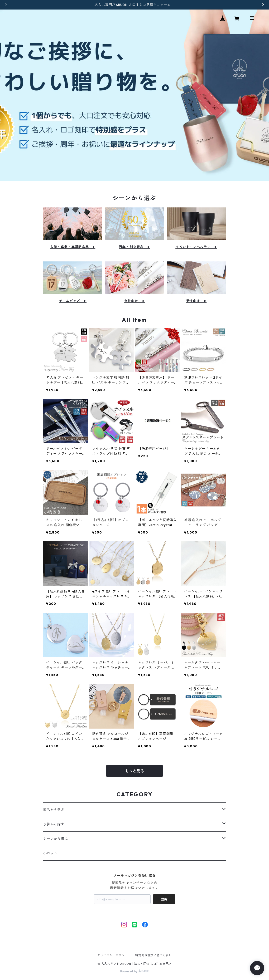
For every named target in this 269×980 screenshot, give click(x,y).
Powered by (135, 971)
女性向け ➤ (135, 301)
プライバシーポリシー (112, 955)
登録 (164, 899)
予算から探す (54, 824)
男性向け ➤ (196, 301)
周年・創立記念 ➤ (134, 247)
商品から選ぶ (54, 810)
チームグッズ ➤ (73, 301)
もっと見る (134, 771)
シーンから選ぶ (56, 839)
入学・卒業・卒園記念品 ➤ (73, 247)
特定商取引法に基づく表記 (154, 955)
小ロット (50, 853)
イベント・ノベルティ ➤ (196, 247)
